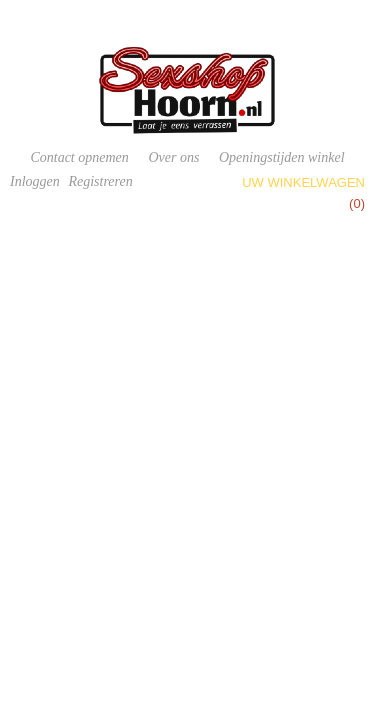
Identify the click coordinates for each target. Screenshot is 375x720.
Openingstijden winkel (282, 157)
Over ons (173, 157)
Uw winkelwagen (303, 182)
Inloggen (35, 181)
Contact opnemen (79, 157)
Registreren (100, 181)
